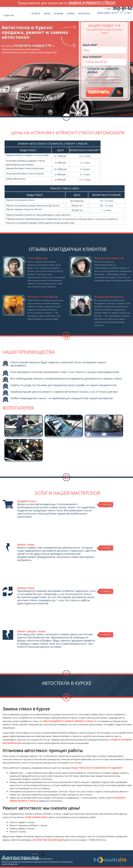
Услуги (36, 13)
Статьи (71, 13)
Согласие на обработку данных (103, 71)
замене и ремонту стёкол (92, 3)
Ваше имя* (90, 45)
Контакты (84, 13)
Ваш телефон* (92, 57)
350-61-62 (115, 11)
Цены (47, 13)
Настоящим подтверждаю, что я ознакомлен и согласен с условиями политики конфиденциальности (104, 80)
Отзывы (58, 13)
